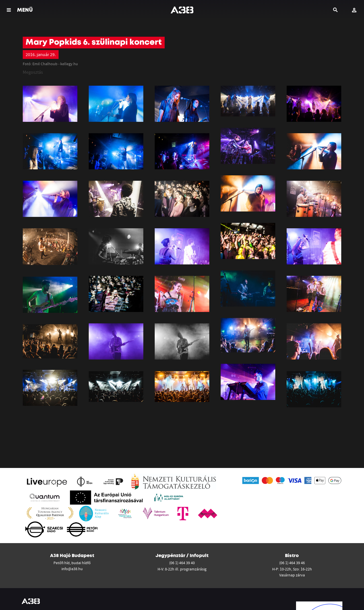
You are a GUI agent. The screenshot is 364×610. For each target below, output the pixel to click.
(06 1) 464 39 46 (292, 563)
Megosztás (33, 72)
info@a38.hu (72, 569)
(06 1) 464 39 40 (182, 563)
